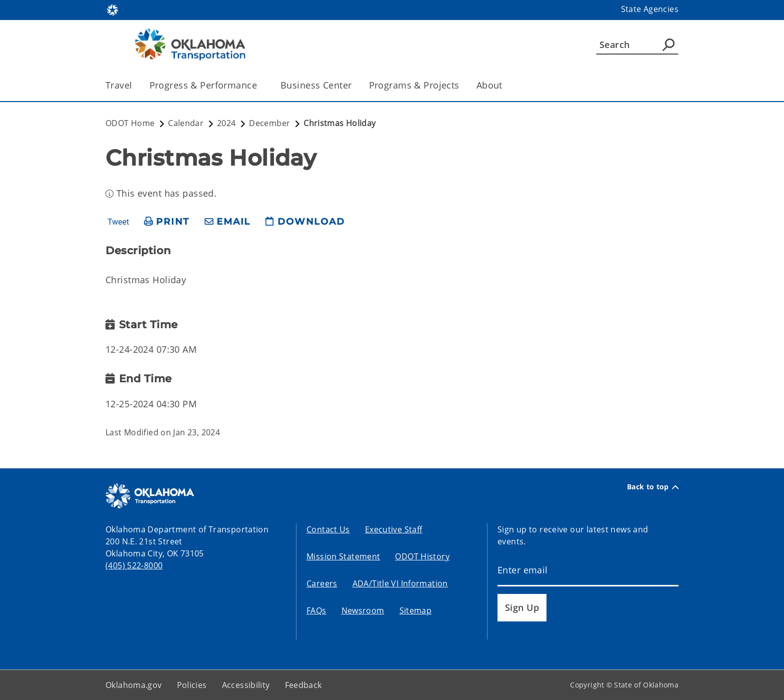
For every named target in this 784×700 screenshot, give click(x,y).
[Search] (637, 45)
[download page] (305, 222)
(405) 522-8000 (134, 565)
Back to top (653, 487)
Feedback (303, 685)
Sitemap (416, 610)
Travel (119, 85)
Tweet (118, 222)
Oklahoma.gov (134, 685)
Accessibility (246, 685)
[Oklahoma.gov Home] (112, 9)
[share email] (227, 222)
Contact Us (328, 529)
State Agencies (650, 9)
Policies (192, 685)
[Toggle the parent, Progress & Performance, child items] (260, 85)
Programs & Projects (414, 85)
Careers (322, 583)
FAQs (316, 610)
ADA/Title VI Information (400, 583)
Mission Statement (343, 556)
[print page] (167, 222)
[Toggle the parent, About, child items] (506, 85)
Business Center (316, 85)
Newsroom (363, 610)
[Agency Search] (668, 45)
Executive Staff (394, 529)
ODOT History (422, 556)
